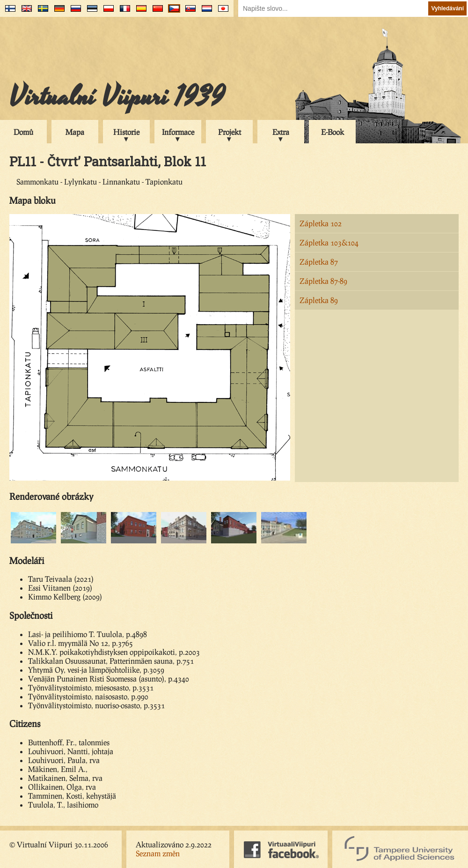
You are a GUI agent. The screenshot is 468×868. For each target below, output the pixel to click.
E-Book (333, 132)
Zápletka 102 (321, 223)
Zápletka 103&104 (329, 242)
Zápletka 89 (319, 300)
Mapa (75, 132)
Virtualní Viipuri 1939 (117, 97)
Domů (23, 132)
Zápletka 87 (319, 262)
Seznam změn (158, 853)
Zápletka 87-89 (323, 281)
